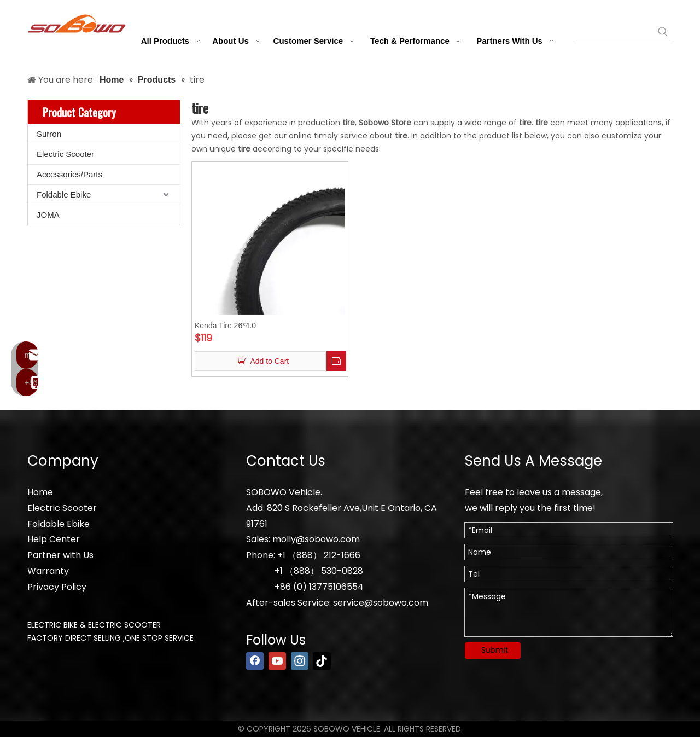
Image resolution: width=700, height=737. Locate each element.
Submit (495, 650)
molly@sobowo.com (316, 539)
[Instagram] (300, 661)
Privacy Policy (57, 587)
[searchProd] (614, 32)
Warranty (48, 571)
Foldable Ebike (64, 195)
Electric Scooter (65, 154)
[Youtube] (277, 661)
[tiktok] (322, 661)
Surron (49, 134)
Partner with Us (60, 555)
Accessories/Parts (69, 174)
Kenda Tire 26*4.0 (225, 326)
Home (40, 492)
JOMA (48, 215)
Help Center (54, 539)
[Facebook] (255, 661)
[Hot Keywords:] (663, 32)
